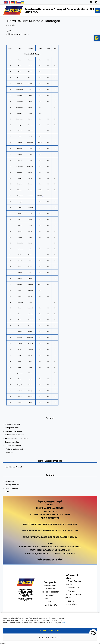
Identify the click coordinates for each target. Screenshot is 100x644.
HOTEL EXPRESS (50, 512)
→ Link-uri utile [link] (72, 605)
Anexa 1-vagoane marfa (37, 554)
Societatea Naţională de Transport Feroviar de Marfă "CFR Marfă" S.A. (59, 11)
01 (40, 61)
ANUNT (50, 505)
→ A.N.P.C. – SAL (50, 606)
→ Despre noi (50, 586)
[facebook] (96, 2)
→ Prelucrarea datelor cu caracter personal (50, 592)
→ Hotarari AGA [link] (72, 588)
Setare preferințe (50, 638)
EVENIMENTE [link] (50, 560)
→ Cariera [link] (70, 602)
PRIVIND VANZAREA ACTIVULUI (50, 509)
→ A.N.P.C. (50, 602)
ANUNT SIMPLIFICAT (50, 519)
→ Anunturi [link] (70, 592)
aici (64, 623)
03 (42, 196)
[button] (97, 38)
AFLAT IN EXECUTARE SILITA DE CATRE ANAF (50, 515)
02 (41, 143)
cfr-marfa (11, 26)
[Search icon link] (91, 3)
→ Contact (50, 599)
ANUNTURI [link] (50, 502)
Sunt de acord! (50, 631)
